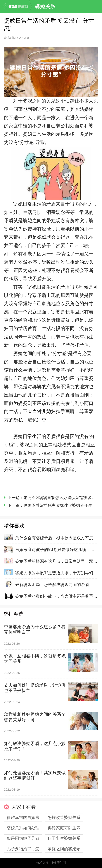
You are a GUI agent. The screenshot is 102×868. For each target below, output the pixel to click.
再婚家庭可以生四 (64, 828)
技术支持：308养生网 (51, 862)
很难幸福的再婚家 (23, 817)
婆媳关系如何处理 (23, 828)
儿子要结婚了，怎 (23, 849)
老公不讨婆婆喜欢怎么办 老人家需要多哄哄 (62, 498)
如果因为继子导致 (23, 838)
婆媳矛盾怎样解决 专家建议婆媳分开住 (58, 505)
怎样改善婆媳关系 (64, 817)
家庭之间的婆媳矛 (64, 849)
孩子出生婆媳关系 (64, 838)
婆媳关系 (45, 6)
